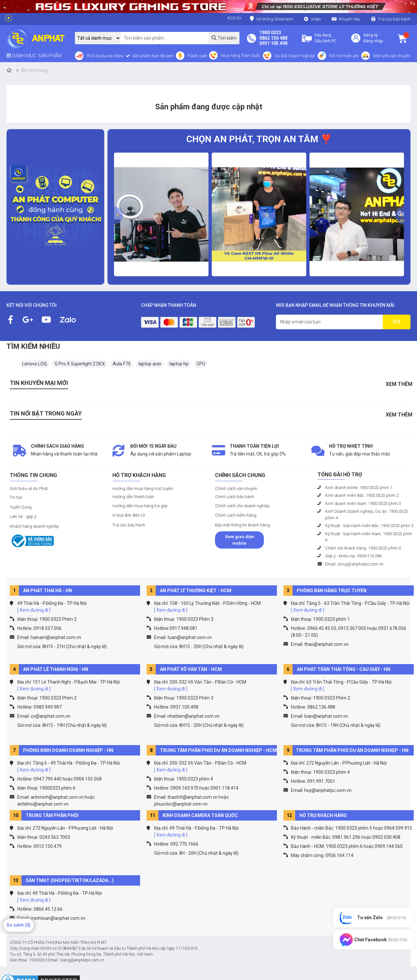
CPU (201, 364)
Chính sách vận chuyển (236, 489)
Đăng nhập (373, 41)
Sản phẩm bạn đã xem (152, 56)
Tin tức (16, 497)
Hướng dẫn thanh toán (133, 497)
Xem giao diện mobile (240, 540)
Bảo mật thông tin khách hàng (242, 525)
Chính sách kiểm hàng (236, 515)
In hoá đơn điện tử (129, 515)
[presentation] (118, 215)
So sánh (19, 925)
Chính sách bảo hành (235, 497)
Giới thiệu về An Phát (29, 489)
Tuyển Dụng (21, 507)
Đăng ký (371, 35)
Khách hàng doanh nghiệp (34, 526)
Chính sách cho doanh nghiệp (242, 506)
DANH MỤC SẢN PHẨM (34, 56)
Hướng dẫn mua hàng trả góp (140, 506)
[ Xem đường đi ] (34, 610)
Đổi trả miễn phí (344, 56)
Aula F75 (122, 364)
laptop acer (150, 364)
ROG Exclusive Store (105, 56)
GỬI (396, 322)
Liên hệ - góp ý (23, 517)
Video (316, 19)
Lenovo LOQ (35, 364)
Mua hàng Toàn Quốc (241, 55)
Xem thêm (399, 384)
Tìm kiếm (224, 38)
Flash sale (197, 56)
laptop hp (179, 364)
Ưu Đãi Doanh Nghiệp (295, 56)
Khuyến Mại (350, 19)
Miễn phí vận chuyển (392, 56)
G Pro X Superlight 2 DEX (80, 364)
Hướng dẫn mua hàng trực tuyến (143, 489)
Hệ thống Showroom (272, 19)
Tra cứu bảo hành (394, 19)
